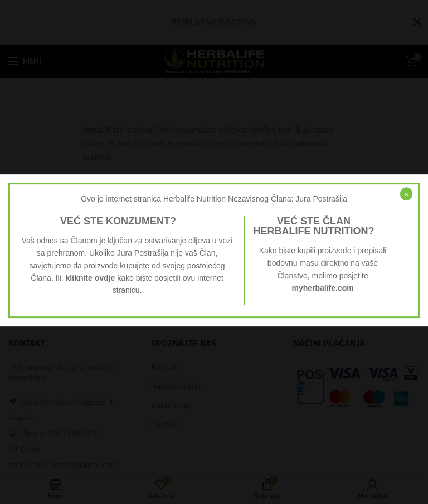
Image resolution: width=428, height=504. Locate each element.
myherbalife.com (322, 288)
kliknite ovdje (91, 278)
